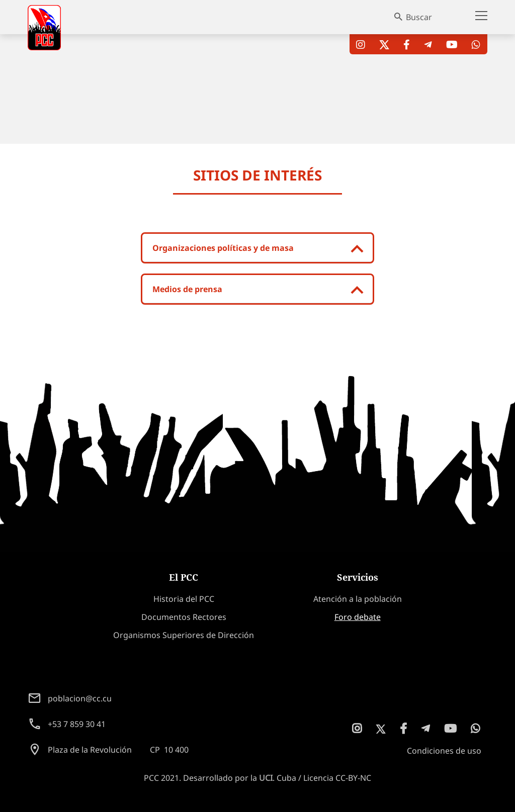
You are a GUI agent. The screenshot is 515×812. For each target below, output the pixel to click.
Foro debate (358, 617)
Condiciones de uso (444, 751)
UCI (266, 778)
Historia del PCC (184, 599)
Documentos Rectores (184, 617)
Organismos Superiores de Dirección (184, 635)
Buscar (419, 17)
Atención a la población (358, 599)
